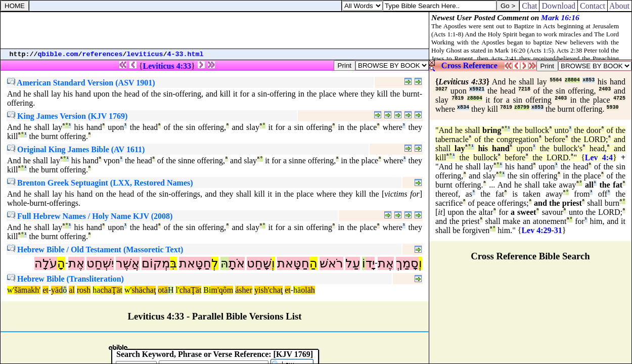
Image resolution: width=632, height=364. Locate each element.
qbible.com (58, 54)
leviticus (145, 54)
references (103, 54)
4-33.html (186, 54)
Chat (529, 6)
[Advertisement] (215, 30)
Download (558, 6)
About (620, 6)
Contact (593, 6)
